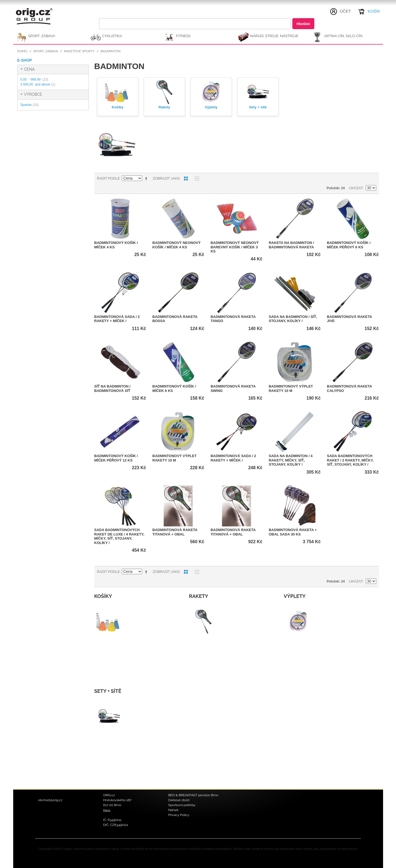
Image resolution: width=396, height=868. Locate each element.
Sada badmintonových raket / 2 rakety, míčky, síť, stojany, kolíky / (350, 460)
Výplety (211, 107)
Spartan (30, 105)
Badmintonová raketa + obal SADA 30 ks (293, 532)
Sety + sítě (258, 107)
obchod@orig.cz (50, 800)
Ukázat (356, 188)
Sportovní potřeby (182, 805)
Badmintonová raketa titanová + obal (175, 532)
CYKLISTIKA (112, 36)
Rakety (164, 107)
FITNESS (184, 36)
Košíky (118, 107)
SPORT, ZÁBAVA (42, 36)
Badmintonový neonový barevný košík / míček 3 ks (235, 247)
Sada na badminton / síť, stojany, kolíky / (293, 319)
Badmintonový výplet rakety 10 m (291, 388)
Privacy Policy (179, 815)
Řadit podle (108, 178)
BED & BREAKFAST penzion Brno (193, 795)
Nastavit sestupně (147, 178)
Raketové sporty (79, 51)
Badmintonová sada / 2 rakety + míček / (117, 319)
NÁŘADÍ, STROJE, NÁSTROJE (274, 36)
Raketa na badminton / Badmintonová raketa (291, 245)
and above (38, 84)
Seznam (196, 178)
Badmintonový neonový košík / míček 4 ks (176, 245)
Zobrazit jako (166, 178)
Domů (22, 51)
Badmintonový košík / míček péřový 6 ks (349, 245)
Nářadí (173, 810)
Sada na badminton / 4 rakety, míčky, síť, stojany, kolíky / (291, 460)
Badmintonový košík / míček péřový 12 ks (116, 458)
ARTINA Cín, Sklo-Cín (343, 36)
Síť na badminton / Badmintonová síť (112, 388)
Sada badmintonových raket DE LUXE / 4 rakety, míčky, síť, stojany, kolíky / (119, 536)
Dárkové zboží (179, 800)
